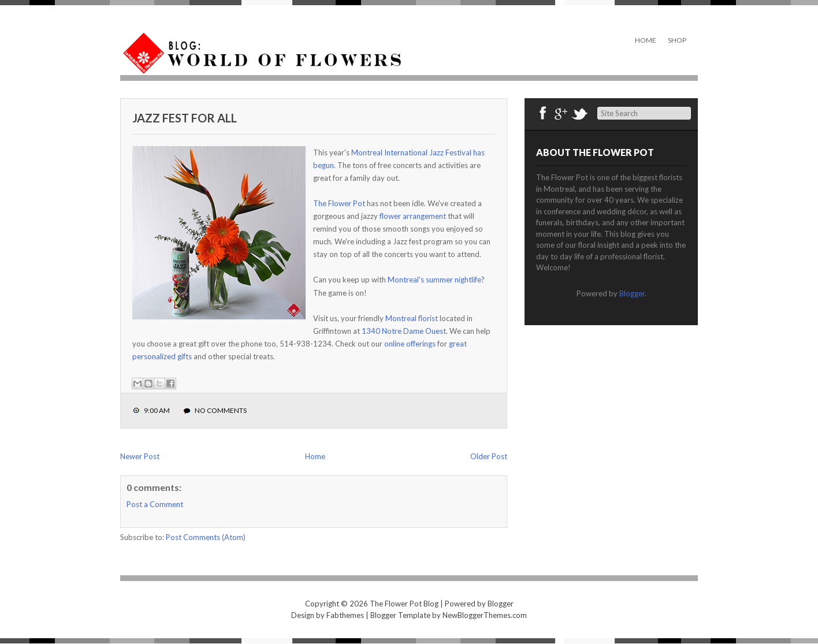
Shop (677, 40)
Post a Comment (155, 504)
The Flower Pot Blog (404, 604)
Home (646, 40)
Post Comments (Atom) (206, 537)
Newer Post (140, 456)
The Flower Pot (339, 203)
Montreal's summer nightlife (434, 280)
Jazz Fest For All (185, 118)
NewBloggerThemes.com (485, 615)
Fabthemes (345, 615)
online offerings (410, 344)
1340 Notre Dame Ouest (404, 331)
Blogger (632, 293)
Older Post (489, 456)
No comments (221, 410)
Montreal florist (412, 318)
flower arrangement (413, 216)
